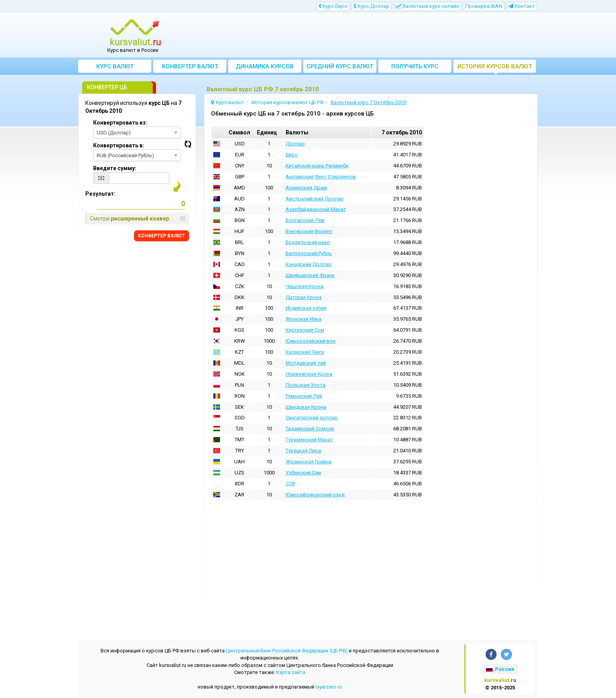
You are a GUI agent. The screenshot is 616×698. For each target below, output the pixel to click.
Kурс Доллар (371, 6)
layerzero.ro (329, 687)
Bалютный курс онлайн (427, 6)
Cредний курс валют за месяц (340, 68)
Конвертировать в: (119, 145)
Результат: (100, 194)
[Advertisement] (366, 35)
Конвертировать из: (120, 123)
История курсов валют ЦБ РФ (495, 68)
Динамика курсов (265, 66)
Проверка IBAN (484, 6)
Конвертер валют (190, 66)
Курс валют (115, 66)
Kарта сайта (291, 672)
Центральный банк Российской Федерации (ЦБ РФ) (287, 651)
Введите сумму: (115, 168)
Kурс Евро (333, 6)
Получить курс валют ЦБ (415, 68)
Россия (500, 669)
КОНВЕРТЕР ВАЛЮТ (161, 236)
